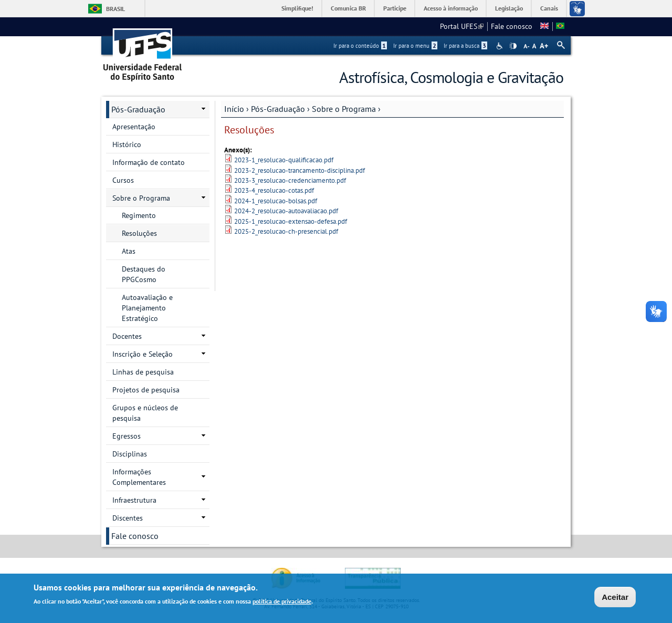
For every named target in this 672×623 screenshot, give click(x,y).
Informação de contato (149, 162)
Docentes (127, 336)
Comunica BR (348, 8)
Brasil (115, 9)
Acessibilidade (501, 46)
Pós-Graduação (278, 109)
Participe (395, 8)
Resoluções (139, 233)
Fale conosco (512, 26)
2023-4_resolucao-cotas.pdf (274, 190)
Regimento (139, 215)
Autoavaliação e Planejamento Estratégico (147, 308)
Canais (549, 8)
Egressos (127, 436)
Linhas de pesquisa (143, 372)
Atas (129, 251)
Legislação (509, 8)
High (513, 46)
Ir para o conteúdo (360, 46)
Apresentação (134, 127)
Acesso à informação (451, 8)
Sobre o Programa (344, 109)
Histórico (127, 144)
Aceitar (615, 598)
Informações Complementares (139, 477)
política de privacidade (282, 602)
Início (234, 109)
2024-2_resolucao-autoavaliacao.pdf (286, 211)
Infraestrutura (134, 500)
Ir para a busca (465, 46)
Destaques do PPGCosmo (144, 274)
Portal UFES (462, 26)
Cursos (123, 180)
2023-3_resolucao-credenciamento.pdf (290, 180)
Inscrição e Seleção (143, 354)
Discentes (128, 518)
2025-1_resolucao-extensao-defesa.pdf (291, 221)
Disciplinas (130, 454)
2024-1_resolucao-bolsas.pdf (276, 201)
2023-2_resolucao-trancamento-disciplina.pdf (300, 170)
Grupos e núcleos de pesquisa (145, 413)
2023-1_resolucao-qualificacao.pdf (284, 160)
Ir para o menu (415, 46)
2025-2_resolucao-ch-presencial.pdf (286, 231)
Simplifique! (297, 8)
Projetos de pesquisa (146, 390)
